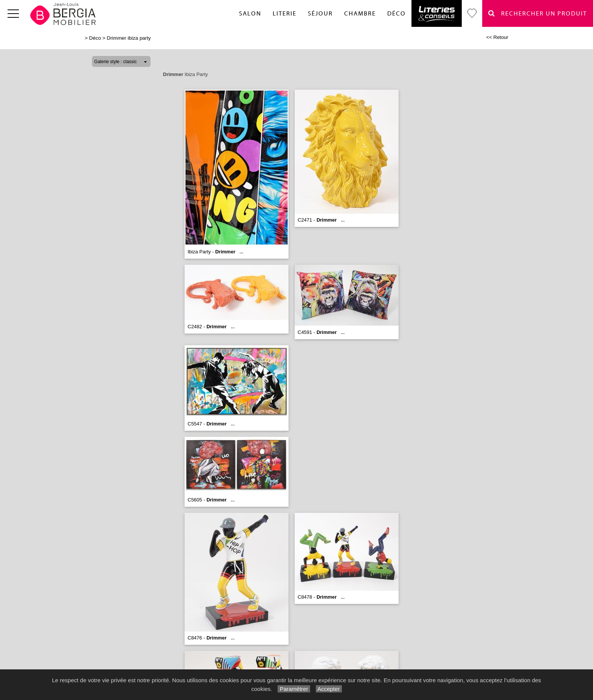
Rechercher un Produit (538, 13)
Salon (250, 14)
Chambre (360, 14)
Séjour (320, 14)
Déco (397, 14)
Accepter (329, 689)
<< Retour (497, 37)
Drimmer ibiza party (129, 38)
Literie (285, 14)
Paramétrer (294, 689)
